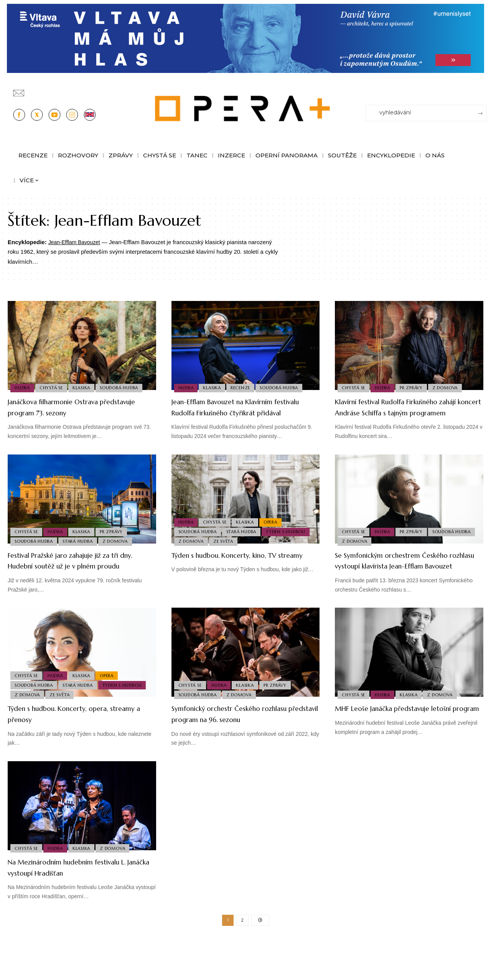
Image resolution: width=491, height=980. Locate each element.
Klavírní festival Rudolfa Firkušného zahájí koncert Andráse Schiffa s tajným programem (403, 412)
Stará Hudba (80, 552)
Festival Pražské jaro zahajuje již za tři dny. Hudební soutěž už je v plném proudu (81, 577)
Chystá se (54, 387)
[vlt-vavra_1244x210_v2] (245, 38)
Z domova (451, 387)
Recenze (245, 387)
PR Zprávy (415, 387)
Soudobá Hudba (125, 387)
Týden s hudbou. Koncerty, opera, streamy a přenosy (74, 736)
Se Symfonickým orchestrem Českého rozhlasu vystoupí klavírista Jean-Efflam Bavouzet (408, 577)
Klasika (86, 387)
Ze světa (226, 552)
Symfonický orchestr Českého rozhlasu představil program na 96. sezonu (240, 741)
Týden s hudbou (290, 540)
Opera (276, 529)
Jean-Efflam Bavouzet (76, 242)
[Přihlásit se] (483, 89)
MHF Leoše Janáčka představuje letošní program (396, 736)
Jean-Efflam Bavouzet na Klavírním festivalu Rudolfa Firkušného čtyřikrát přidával (244, 412)
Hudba (23, 387)
